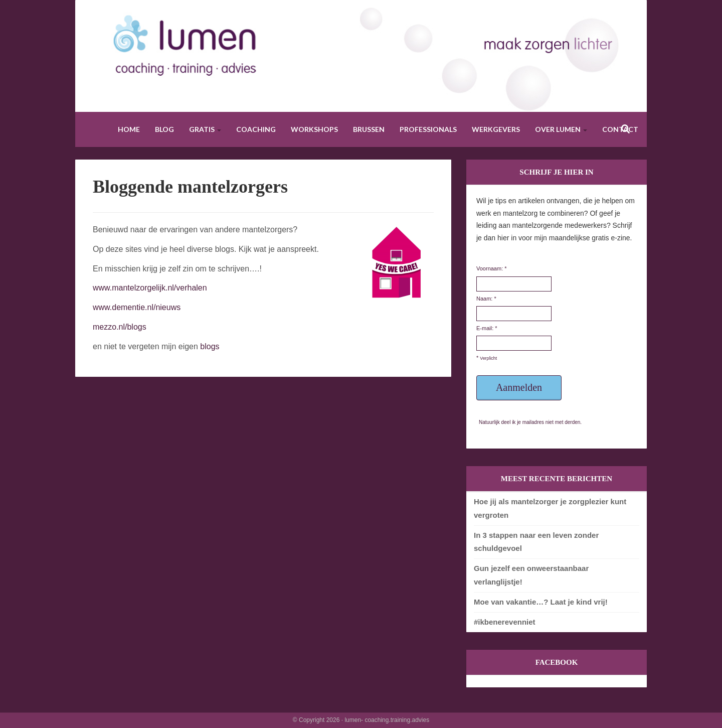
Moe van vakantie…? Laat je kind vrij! (541, 602)
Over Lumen (561, 129)
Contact (620, 129)
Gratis (205, 129)
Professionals (428, 129)
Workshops (314, 129)
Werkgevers (496, 129)
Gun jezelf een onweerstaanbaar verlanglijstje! (531, 575)
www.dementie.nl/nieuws (137, 307)
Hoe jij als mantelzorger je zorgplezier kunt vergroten (550, 508)
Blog (164, 129)
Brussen (369, 129)
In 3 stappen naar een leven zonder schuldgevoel (536, 542)
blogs (210, 346)
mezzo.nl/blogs (120, 327)
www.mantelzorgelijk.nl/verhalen (150, 288)
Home (129, 129)
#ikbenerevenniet (505, 622)
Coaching (256, 129)
